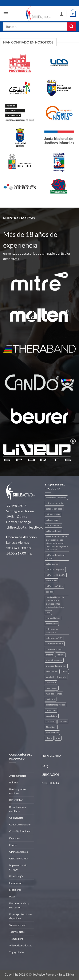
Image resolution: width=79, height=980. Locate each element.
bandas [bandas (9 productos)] (49, 592)
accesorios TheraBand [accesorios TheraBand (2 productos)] (56, 498)
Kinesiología (16, 876)
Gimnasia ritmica (19, 852)
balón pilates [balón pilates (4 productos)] (52, 564)
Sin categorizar (17, 925)
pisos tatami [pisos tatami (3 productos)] (52, 716)
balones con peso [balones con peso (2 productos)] (54, 509)
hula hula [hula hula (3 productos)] (62, 677)
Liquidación (16, 883)
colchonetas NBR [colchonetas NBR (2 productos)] (54, 638)
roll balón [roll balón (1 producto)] (51, 721)
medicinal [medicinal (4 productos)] (51, 699)
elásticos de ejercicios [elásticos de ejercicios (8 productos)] (56, 666)
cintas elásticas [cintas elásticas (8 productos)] (53, 618)
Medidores (15, 890)
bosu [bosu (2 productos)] (48, 612)
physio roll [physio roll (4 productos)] (51, 710)
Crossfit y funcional (20, 831)
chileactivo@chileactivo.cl (25, 527)
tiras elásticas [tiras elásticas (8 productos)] (52, 733)
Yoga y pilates (17, 952)
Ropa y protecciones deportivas (21, 916)
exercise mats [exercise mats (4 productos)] (52, 671)
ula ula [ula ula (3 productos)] (49, 738)
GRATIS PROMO (19, 858)
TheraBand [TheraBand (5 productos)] (51, 727)
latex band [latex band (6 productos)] (51, 683)
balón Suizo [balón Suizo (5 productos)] (52, 581)
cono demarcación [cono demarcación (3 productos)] (55, 644)
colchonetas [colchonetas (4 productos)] (52, 624)
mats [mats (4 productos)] (60, 694)
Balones (14, 782)
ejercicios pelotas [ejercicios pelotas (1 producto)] (54, 660)
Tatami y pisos (17, 932)
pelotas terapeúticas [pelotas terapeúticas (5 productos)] (56, 705)
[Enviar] (72, 26)
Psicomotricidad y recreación (19, 905)
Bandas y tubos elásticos (18, 791)
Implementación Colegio (18, 867)
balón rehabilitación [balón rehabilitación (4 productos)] (56, 575)
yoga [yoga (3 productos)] (58, 738)
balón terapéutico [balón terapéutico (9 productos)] (54, 586)
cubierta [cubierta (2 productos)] (60, 655)
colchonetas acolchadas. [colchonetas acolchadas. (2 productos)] (52, 631)
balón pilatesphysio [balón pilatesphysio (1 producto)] (55, 569)
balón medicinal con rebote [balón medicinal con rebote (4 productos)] (56, 557)
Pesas (12, 896)
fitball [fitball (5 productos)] (65, 671)
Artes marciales (18, 776)
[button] (6, 14)
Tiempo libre (16, 939)
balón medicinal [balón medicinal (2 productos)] (54, 531)
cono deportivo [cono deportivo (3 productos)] (53, 649)
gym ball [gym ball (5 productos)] (50, 677)
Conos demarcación (20, 824)
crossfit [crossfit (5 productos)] (49, 655)
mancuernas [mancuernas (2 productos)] (52, 688)
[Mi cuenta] (62, 14)
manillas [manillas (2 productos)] (50, 694)
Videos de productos (21, 945)
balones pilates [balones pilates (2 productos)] (53, 514)
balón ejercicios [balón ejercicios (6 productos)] (53, 525)
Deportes (14, 838)
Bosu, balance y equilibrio (18, 809)
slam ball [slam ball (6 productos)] (63, 721)
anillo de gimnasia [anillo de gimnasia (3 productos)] (54, 503)
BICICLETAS (16, 800)
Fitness (13, 845)
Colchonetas (16, 818)
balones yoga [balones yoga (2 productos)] (52, 520)
